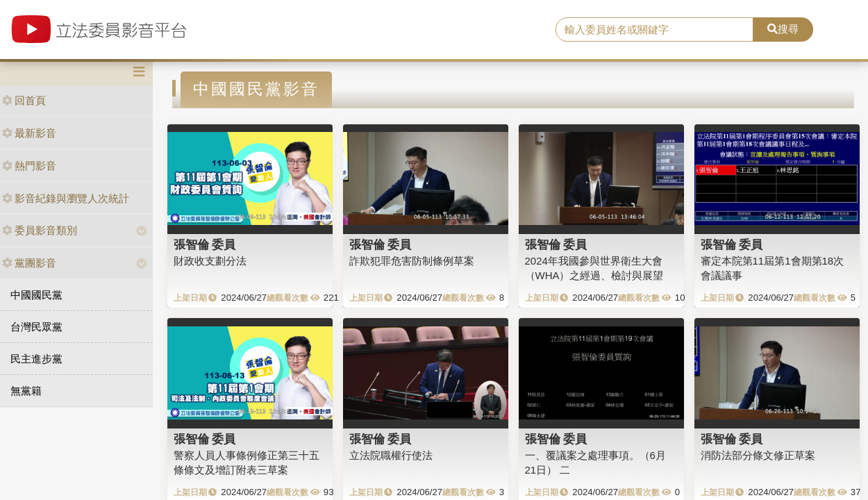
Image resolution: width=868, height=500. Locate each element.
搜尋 (783, 29)
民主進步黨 (36, 359)
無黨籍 (26, 391)
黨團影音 (29, 263)
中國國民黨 (36, 295)
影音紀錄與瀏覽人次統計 (66, 198)
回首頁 (24, 100)
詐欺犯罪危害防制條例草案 (412, 261)
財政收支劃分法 (210, 261)
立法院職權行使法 (391, 455)
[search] (654, 30)
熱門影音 (29, 166)
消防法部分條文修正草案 (758, 455)
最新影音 (29, 133)
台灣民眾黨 (36, 327)
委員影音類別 (40, 230)
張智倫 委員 (205, 244)
